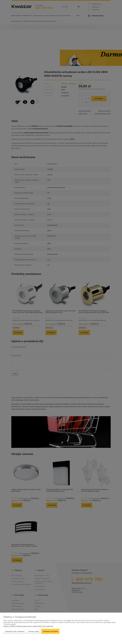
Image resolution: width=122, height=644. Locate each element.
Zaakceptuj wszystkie (50, 631)
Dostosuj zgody (34, 631)
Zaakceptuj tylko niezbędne (15, 631)
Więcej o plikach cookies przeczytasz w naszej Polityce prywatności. (28, 626)
